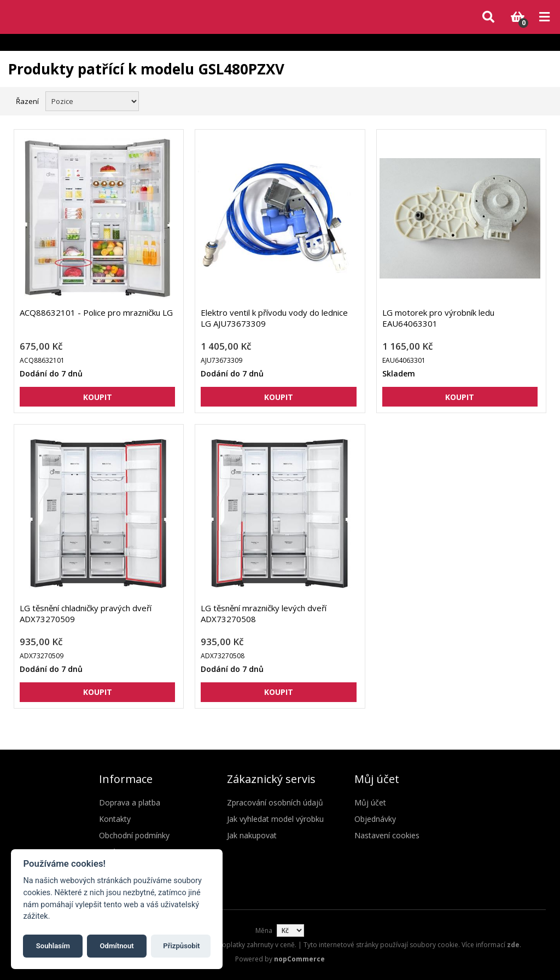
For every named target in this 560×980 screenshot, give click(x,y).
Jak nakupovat (252, 835)
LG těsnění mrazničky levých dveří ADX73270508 (264, 613)
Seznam (540, 100)
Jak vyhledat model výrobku (275, 819)
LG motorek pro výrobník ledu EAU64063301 (438, 318)
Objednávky (375, 819)
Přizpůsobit (181, 946)
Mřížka (520, 100)
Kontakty (115, 819)
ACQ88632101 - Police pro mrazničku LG (96, 312)
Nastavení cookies (387, 835)
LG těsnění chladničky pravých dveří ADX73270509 (86, 613)
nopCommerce (299, 959)
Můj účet (370, 802)
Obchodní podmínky (134, 835)
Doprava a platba (130, 802)
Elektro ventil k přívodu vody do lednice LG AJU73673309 (274, 318)
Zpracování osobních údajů (275, 802)
